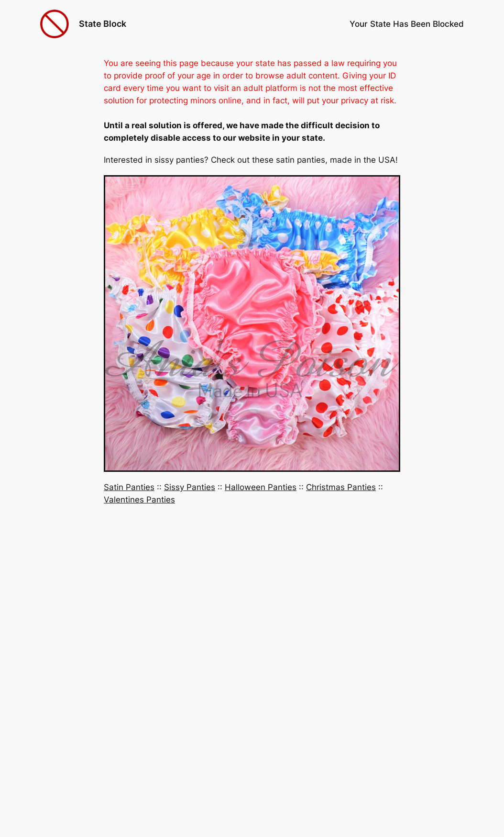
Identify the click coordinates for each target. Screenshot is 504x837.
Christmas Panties (341, 487)
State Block (103, 24)
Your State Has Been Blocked (407, 24)
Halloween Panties (261, 487)
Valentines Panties (139, 500)
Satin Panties (129, 487)
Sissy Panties (190, 487)
